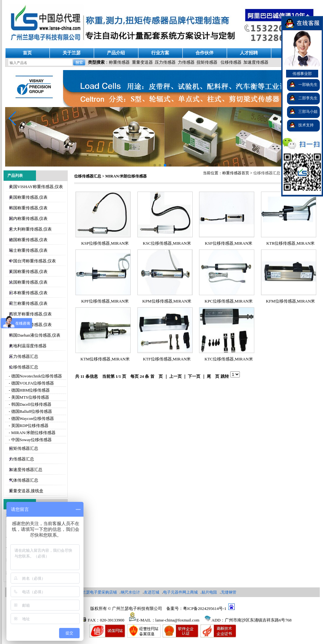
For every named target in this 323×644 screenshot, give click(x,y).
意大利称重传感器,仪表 (30, 229)
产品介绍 (116, 53)
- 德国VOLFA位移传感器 (31, 383)
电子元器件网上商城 (180, 592)
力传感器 (186, 62)
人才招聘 (249, 53)
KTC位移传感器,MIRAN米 (229, 359)
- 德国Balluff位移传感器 (30, 411)
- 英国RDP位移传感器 (28, 426)
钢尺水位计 (130, 592)
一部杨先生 (308, 85)
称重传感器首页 (236, 173)
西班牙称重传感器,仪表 (30, 314)
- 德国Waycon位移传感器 (31, 418)
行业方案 (160, 53)
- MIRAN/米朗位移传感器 (32, 433)
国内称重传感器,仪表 (28, 218)
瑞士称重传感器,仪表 (28, 250)
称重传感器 (119, 62)
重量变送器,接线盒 (26, 491)
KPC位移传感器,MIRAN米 (229, 301)
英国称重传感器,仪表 (28, 272)
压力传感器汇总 (24, 356)
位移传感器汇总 (24, 367)
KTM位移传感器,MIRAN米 (105, 359)
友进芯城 (152, 592)
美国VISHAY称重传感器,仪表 (36, 187)
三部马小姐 (308, 112)
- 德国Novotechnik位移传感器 (35, 376)
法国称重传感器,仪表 (28, 282)
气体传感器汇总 (24, 480)
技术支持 (306, 125)
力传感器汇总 (22, 459)
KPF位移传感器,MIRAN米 (105, 301)
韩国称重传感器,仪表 (28, 208)
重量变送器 (142, 62)
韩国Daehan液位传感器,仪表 (35, 335)
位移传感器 (231, 62)
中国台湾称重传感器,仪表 (32, 261)
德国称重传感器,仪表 (28, 240)
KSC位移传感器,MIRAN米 (167, 243)
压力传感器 (165, 62)
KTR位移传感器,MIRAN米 (290, 243)
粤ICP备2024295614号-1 (205, 608)
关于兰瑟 (72, 53)
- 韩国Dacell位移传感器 (30, 404)
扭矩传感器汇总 (24, 448)
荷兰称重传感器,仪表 (28, 303)
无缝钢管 (229, 592)
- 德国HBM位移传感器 (29, 390)
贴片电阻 (209, 592)
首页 (27, 53)
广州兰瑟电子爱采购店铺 (96, 592)
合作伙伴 (205, 53)
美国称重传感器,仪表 (28, 197)
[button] (13, 118)
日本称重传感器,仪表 (28, 293)
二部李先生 (308, 98)
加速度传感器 (256, 62)
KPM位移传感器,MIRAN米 (167, 301)
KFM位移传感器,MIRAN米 (290, 301)
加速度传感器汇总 (26, 470)
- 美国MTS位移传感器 (28, 397)
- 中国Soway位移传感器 (30, 440)
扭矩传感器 (207, 62)
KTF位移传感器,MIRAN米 (167, 359)
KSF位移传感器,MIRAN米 (229, 243)
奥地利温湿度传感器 (28, 346)
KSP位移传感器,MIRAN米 (105, 243)
